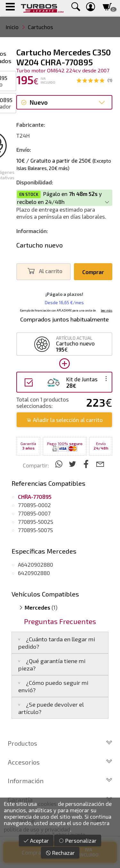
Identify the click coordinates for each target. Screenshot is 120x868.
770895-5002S (36, 522)
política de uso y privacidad (37, 829)
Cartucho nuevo (40, 245)
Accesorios (60, 762)
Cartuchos (40, 27)
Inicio (12, 27)
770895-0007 (34, 513)
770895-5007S (35, 530)
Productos (60, 743)
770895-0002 (34, 505)
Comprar (93, 272)
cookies (47, 804)
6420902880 (34, 573)
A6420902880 (36, 564)
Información (60, 781)
